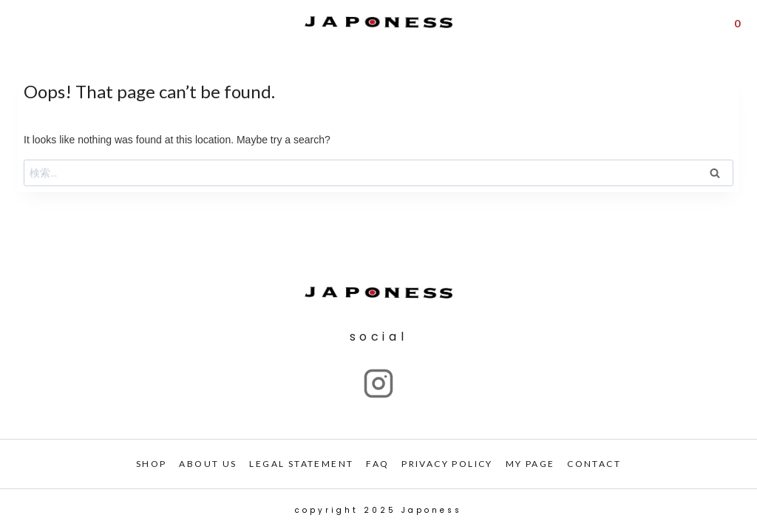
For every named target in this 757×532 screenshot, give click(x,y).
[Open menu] (21, 23)
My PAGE (530, 464)
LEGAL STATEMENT (301, 464)
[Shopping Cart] (737, 22)
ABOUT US (208, 464)
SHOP (152, 464)
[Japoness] (378, 23)
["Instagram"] (378, 383)
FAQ (377, 464)
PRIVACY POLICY (447, 464)
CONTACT (594, 464)
